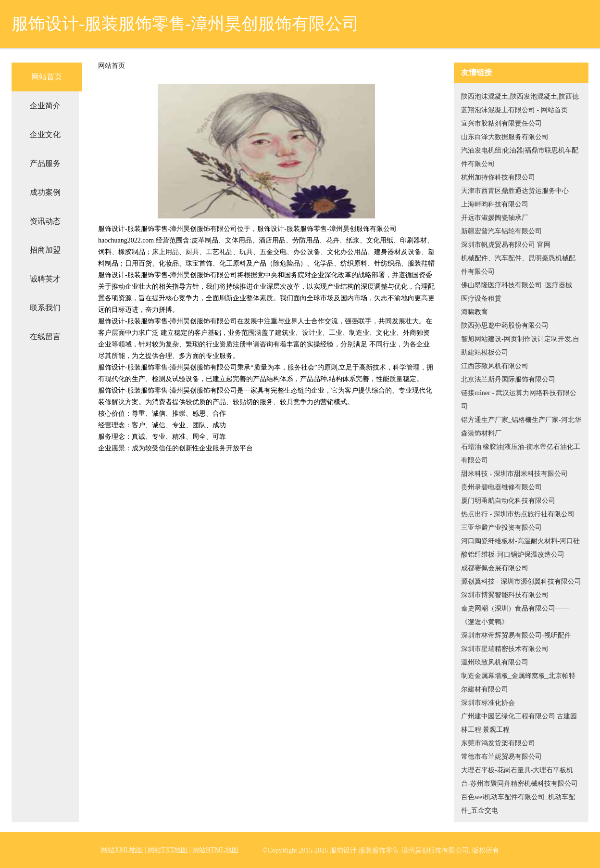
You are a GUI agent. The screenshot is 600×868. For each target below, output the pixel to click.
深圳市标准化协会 (488, 703)
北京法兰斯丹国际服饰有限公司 (508, 379)
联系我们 (45, 308)
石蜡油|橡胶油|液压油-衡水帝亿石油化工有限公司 (521, 453)
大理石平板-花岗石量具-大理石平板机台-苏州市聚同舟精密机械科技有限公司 (519, 777)
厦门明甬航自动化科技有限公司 (508, 501)
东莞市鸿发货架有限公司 (498, 743)
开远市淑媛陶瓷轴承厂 (495, 218)
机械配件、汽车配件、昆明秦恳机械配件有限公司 (518, 265)
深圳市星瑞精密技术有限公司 (505, 649)
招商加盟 (45, 250)
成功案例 (45, 192)
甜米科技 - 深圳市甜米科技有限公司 (514, 474)
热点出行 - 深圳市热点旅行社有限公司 (518, 514)
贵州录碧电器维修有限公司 (501, 487)
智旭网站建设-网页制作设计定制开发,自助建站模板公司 (520, 346)
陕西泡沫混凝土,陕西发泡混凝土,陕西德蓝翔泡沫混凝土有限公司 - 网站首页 (520, 103)
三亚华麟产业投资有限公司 (501, 528)
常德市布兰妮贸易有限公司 (501, 757)
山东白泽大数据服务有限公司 (505, 137)
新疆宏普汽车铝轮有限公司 (501, 231)
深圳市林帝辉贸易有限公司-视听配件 (516, 635)
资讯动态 (45, 221)
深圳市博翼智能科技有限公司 (505, 595)
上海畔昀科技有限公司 (495, 204)
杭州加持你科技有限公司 (498, 177)
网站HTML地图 (215, 850)
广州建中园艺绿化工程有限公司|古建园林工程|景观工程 (519, 723)
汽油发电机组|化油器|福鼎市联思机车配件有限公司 (520, 157)
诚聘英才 (45, 279)
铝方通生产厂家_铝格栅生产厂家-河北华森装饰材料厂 (521, 427)
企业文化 (45, 134)
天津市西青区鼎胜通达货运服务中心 (515, 191)
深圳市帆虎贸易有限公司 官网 (506, 245)
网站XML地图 (122, 850)
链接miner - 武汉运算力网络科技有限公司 (519, 400)
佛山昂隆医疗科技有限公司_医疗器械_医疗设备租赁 (518, 292)
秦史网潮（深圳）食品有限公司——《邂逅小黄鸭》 (515, 615)
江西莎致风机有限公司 (495, 366)
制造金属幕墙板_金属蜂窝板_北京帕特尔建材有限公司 (518, 683)
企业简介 (45, 106)
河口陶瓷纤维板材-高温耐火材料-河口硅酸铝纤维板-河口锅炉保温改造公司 (520, 548)
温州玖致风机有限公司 (495, 662)
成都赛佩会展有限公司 (495, 568)
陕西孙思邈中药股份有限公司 (505, 325)
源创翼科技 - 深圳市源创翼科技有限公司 (521, 581)
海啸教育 (475, 312)
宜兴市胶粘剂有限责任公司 (501, 123)
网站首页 (47, 77)
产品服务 (45, 163)
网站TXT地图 (168, 850)
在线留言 (45, 337)
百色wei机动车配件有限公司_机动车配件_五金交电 (518, 804)
